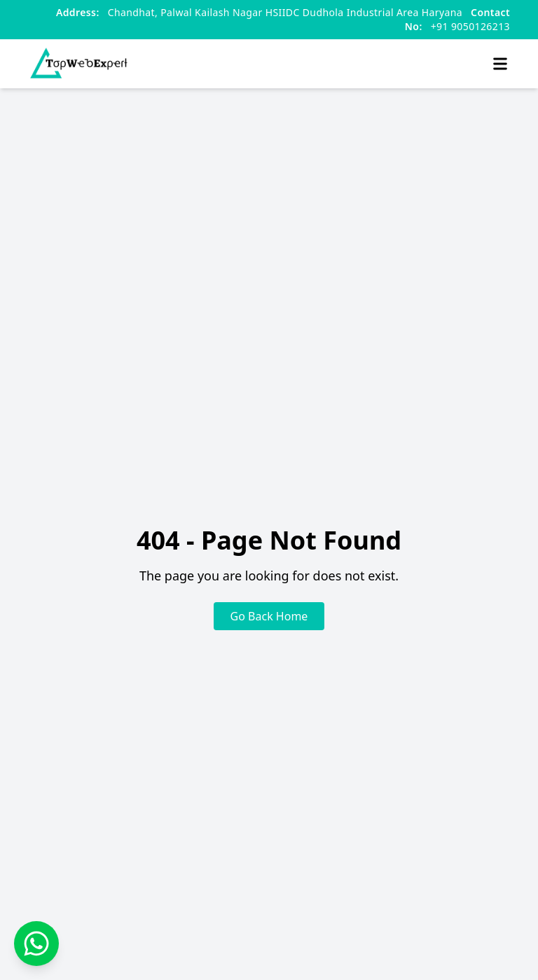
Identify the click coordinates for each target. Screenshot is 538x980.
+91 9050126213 (457, 19)
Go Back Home (269, 616)
